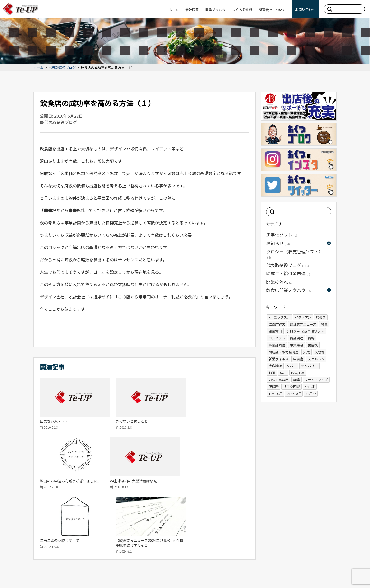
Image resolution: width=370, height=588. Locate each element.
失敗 (307, 352)
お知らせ (278, 243)
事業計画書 (277, 345)
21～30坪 (294, 394)
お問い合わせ (305, 9)
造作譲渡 (275, 366)
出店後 (313, 345)
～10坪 (310, 387)
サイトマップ (20, 574)
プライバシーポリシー (54, 574)
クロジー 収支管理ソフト (305, 331)
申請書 (298, 359)
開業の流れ (279, 282)
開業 (324, 324)
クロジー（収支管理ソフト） (295, 254)
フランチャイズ (316, 380)
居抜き (321, 317)
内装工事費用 (279, 380)
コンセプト (277, 338)
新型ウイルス (279, 359)
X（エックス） (279, 317)
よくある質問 (242, 10)
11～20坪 (275, 394)
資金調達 (297, 338)
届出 (283, 373)
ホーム (174, 10)
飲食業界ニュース (303, 324)
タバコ (292, 366)
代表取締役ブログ (62, 68)
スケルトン (316, 359)
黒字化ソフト (282, 235)
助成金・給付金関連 (288, 273)
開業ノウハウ (215, 10)
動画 (272, 373)
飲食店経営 (277, 324)
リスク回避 (292, 387)
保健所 (274, 387)
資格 (311, 338)
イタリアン (303, 317)
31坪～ (311, 394)
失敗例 (320, 352)
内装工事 (298, 373)
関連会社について (272, 10)
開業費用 (275, 331)
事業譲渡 (297, 345)
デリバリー (309, 366)
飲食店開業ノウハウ (289, 290)
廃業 (297, 380)
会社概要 (192, 10)
